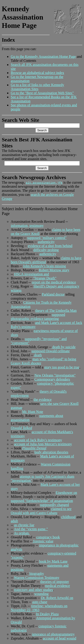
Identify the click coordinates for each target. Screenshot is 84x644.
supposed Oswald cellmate (51, 351)
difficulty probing (46, 250)
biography (36, 574)
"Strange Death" (44, 278)
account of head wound (59, 638)
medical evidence (58, 586)
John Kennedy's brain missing (44, 266)
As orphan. (22, 533)
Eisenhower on (66, 493)
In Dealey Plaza (47, 614)
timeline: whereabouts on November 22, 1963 (39, 608)
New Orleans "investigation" (55, 375)
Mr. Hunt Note (33, 412)
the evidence (43, 400)
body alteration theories (51, 452)
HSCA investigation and (32, 274)
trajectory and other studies (34, 590)
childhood (68, 517)
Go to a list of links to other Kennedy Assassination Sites (37, 87)
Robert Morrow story (54, 270)
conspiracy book (48, 537)
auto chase (40, 602)
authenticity (46, 242)
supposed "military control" (47, 238)
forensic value (43, 541)
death (38, 355)
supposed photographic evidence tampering (38, 317)
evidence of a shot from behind (50, 246)
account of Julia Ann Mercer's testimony (43, 444)
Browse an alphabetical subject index (37, 73)
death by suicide (63, 347)
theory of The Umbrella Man (56, 311)
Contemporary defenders (52, 379)
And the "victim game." (31, 529)
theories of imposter (55, 582)
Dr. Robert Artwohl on (57, 598)
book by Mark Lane (53, 561)
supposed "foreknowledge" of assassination (42, 501)
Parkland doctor (53, 294)
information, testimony (27, 226)
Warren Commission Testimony (36, 578)
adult (14, 521)
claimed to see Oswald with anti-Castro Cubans (41, 511)
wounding (41, 594)
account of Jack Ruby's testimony (38, 440)
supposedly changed (54, 505)
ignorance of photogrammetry (53, 634)
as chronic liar (24, 525)
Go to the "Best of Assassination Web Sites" (42, 93)
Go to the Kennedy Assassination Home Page (43, 57)
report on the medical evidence (54, 282)
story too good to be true (62, 367)
